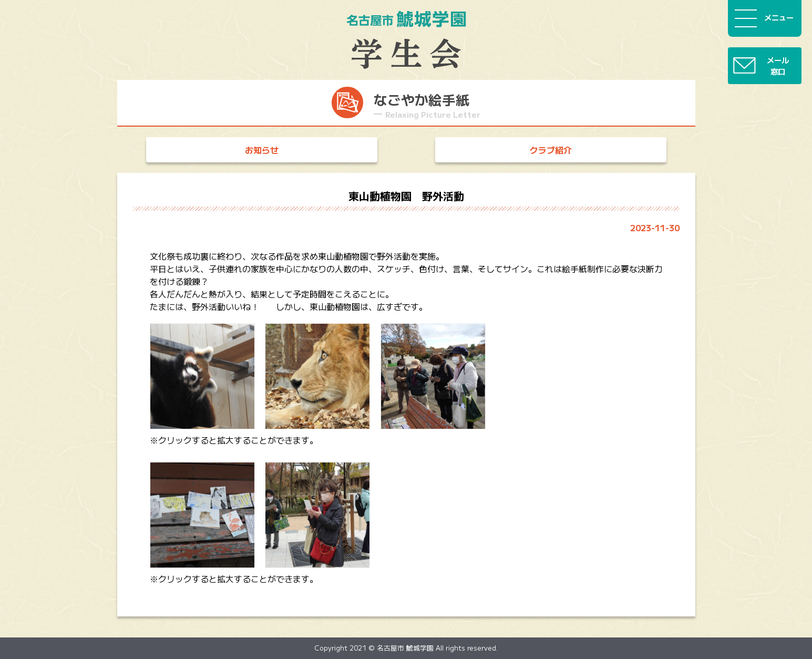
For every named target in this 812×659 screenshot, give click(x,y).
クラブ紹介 (551, 150)
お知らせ (262, 150)
